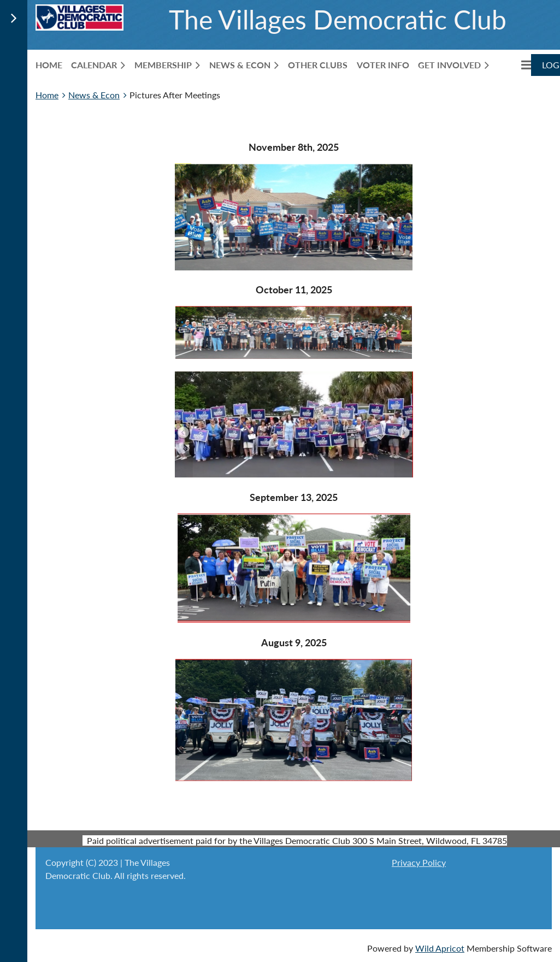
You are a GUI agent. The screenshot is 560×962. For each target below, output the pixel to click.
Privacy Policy (419, 862)
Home (47, 95)
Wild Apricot (440, 948)
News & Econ (94, 95)
